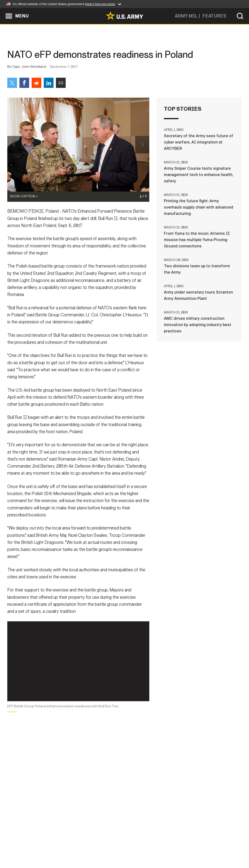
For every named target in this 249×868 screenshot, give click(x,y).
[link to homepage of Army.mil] (124, 16)
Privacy (68, 847)
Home (18, 847)
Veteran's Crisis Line (216, 847)
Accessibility (129, 847)
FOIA (154, 847)
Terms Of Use (95, 847)
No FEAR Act (177, 847)
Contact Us (42, 847)
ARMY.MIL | (189, 16)
